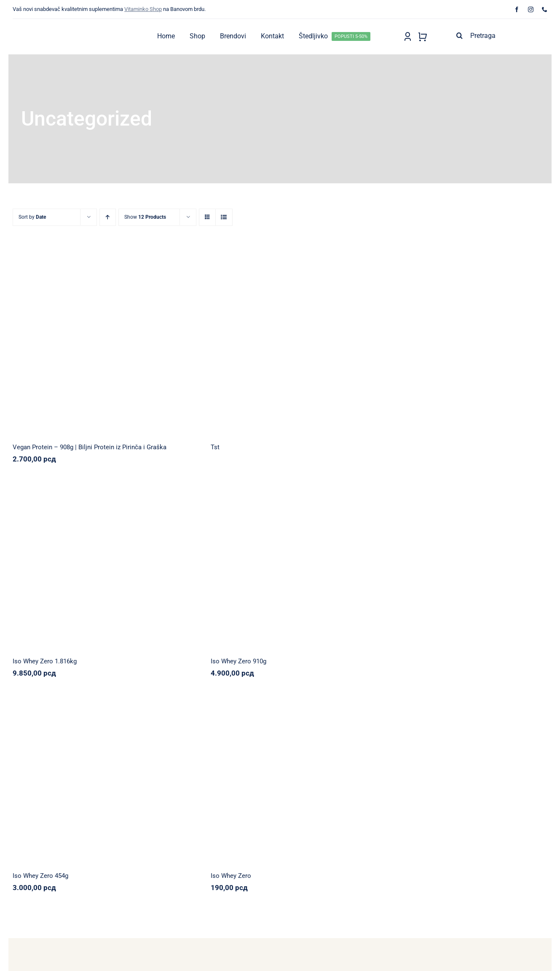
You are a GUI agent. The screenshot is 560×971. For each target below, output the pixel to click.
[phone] (545, 9)
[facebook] (517, 9)
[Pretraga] (500, 35)
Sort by (32, 217)
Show (145, 217)
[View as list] (224, 217)
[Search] (459, 35)
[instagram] (531, 9)
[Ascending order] (108, 217)
